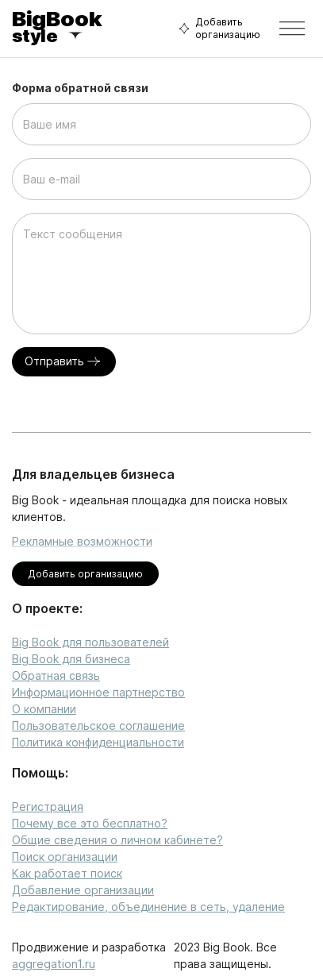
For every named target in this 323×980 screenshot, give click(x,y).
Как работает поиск (67, 873)
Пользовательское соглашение (98, 725)
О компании (44, 709)
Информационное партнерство (98, 692)
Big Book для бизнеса (71, 659)
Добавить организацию (217, 29)
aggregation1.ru (54, 964)
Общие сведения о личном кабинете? (117, 840)
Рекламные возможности (82, 541)
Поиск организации (65, 857)
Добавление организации (83, 890)
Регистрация (48, 806)
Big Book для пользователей (90, 642)
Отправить (64, 362)
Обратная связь (56, 675)
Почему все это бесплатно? (90, 823)
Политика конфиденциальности (98, 742)
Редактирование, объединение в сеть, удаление (148, 907)
